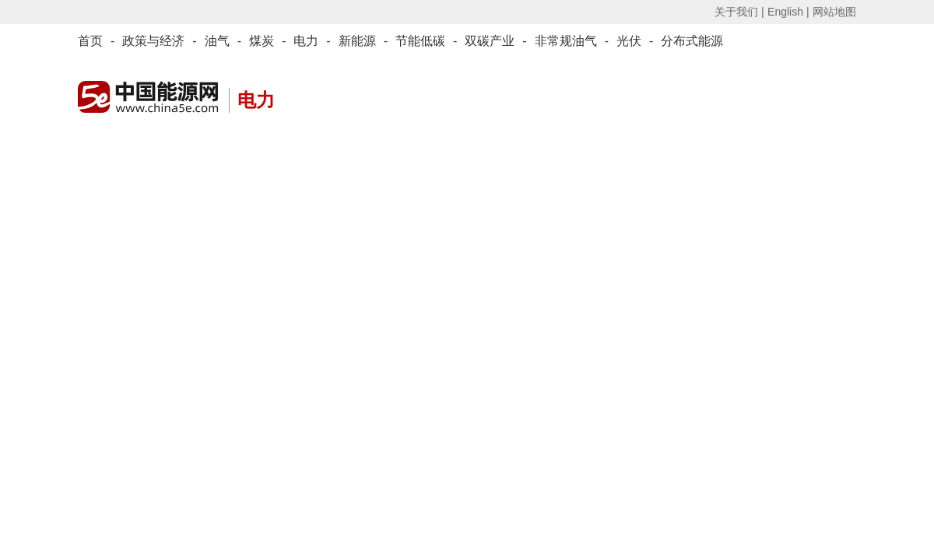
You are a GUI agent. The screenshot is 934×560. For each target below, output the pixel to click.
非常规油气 (566, 41)
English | (788, 12)
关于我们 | (739, 12)
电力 (306, 41)
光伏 (629, 41)
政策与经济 (153, 41)
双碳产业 (490, 41)
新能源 (357, 41)
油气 (217, 41)
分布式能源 (692, 41)
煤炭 (262, 41)
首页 (90, 41)
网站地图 (834, 12)
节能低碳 (420, 41)
